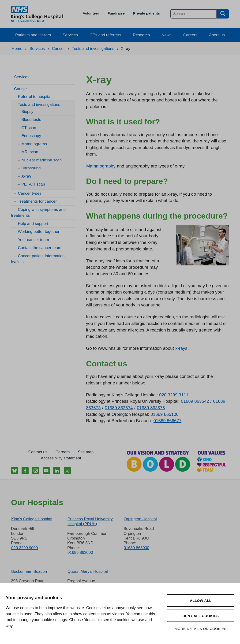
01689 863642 (195, 401)
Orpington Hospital (140, 519)
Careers (190, 35)
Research (141, 35)
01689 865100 (165, 414)
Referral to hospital (35, 97)
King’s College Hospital (32, 519)
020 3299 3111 (174, 395)
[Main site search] (193, 14)
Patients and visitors (33, 35)
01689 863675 (151, 408)
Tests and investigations (39, 105)
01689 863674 (119, 408)
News (167, 35)
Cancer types (30, 193)
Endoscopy (31, 136)
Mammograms (34, 144)
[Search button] (223, 14)
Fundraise (116, 13)
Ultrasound (31, 168)
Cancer (21, 89)
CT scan (29, 128)
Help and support (33, 224)
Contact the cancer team (39, 248)
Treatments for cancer (37, 201)
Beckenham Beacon (29, 571)
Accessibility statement (61, 458)
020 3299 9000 (24, 548)
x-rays (181, 348)
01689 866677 (168, 421)
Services (70, 35)
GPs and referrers (105, 35)
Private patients (146, 13)
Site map (86, 452)
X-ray (26, 176)
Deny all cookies (201, 616)
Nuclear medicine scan (41, 160)
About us (217, 35)
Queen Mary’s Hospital (88, 571)
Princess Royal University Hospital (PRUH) (90, 521)
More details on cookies (201, 629)
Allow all (201, 601)
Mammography (101, 166)
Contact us (38, 452)
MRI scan (30, 152)
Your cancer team (33, 240)
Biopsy (27, 112)
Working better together (39, 232)
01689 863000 (80, 553)
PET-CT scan (33, 184)
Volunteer (91, 13)
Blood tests (31, 120)
